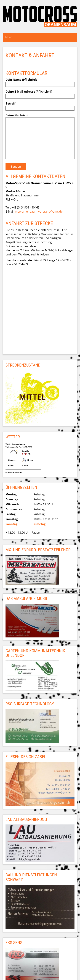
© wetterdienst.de (14, 472)
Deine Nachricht (40, 137)
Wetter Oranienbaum (15, 444)
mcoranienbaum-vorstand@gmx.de (39, 212)
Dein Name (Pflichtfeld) (40, 82)
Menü (9, 37)
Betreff (40, 106)
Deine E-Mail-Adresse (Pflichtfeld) (40, 94)
